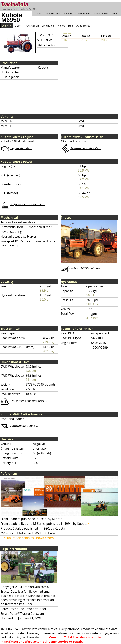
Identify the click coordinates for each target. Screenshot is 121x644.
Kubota (21, 9)
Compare (67, 14)
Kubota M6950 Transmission (82, 137)
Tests (71, 26)
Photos (61, 26)
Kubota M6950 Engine (17, 137)
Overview (6, 26)
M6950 (34, 9)
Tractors (7, 9)
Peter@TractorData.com (27, 614)
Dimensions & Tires (15, 362)
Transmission (32, 26)
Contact (115, 14)
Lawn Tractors (52, 14)
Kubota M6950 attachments (21, 414)
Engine (18, 26)
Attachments (83, 26)
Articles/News (82, 14)
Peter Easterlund (12, 609)
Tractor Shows (100, 14)
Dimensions (48, 26)
